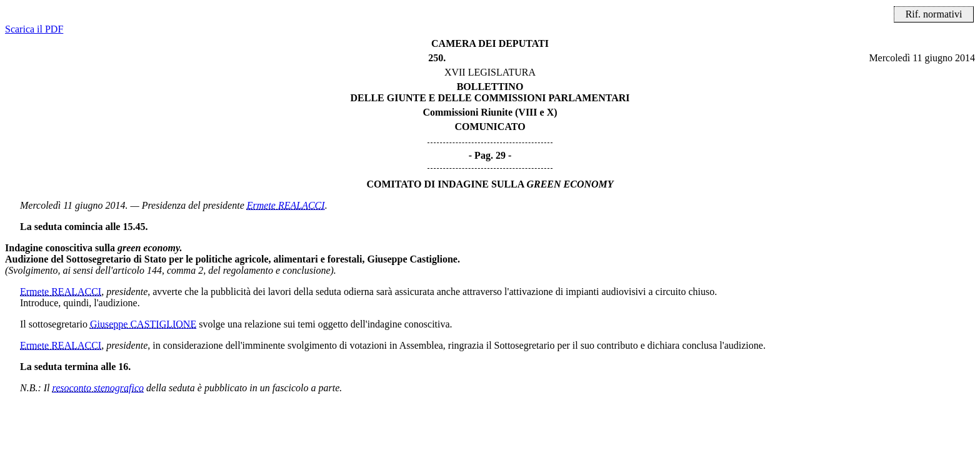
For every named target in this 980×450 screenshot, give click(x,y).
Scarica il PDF (34, 29)
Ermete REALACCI (286, 205)
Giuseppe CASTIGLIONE (143, 324)
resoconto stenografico (98, 388)
